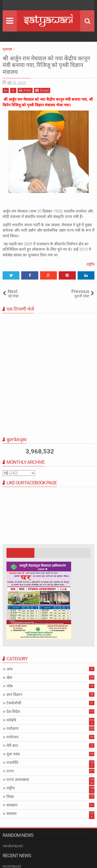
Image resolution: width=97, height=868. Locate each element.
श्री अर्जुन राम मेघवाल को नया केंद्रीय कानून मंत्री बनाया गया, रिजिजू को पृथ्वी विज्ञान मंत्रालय (46, 65)
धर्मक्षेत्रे (11, 720)
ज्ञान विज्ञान (14, 695)
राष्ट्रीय (90, 264)
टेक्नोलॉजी (14, 703)
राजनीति (12, 763)
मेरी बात (12, 746)
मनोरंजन (12, 737)
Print (25, 90)
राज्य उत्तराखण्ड (18, 780)
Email (42, 90)
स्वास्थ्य (12, 814)
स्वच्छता (12, 805)
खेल (9, 678)
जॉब (10, 686)
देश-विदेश (13, 712)
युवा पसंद (13, 754)
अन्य (10, 669)
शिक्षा (10, 797)
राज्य (10, 771)
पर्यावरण (13, 729)
